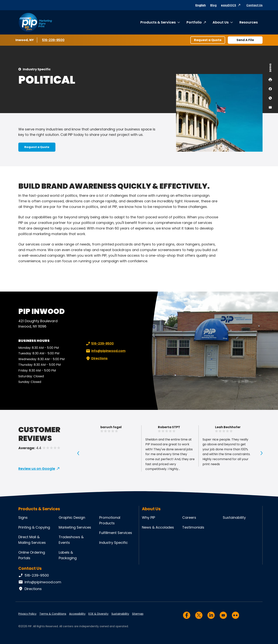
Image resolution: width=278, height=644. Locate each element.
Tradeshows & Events (71, 540)
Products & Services (158, 22)
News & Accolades (158, 527)
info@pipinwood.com (105, 351)
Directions (96, 358)
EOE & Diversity (98, 614)
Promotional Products (110, 520)
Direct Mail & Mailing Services (32, 540)
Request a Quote (208, 40)
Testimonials (193, 527)
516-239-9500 (54, 40)
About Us (221, 22)
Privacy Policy (27, 614)
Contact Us (254, 5)
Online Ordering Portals (32, 555)
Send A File (245, 40)
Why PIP (148, 517)
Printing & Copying (34, 527)
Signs (23, 517)
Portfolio (194, 22)
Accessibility (77, 614)
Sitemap (138, 614)
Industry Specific (37, 69)
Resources (249, 22)
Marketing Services (75, 527)
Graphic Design (72, 517)
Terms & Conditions (53, 614)
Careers (189, 517)
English (201, 5)
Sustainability (234, 517)
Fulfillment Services (116, 533)
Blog (213, 5)
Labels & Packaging (68, 555)
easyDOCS (229, 5)
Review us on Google (37, 469)
